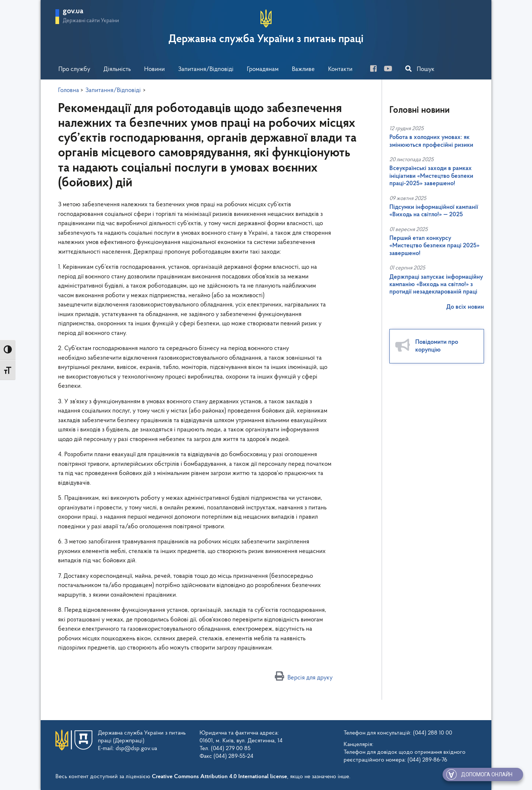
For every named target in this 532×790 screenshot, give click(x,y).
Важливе (303, 69)
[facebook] (376, 70)
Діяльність (117, 69)
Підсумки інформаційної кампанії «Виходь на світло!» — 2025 (434, 211)
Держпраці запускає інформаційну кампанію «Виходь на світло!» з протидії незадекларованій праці (436, 285)
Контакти (340, 69)
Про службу (74, 69)
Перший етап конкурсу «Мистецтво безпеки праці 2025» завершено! (434, 246)
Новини (154, 69)
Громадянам (263, 69)
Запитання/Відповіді (206, 69)
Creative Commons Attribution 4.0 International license (219, 777)
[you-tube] (391, 70)
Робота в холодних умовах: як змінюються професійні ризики (431, 141)
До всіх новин (465, 307)
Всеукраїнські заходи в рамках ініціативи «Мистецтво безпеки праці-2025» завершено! (431, 176)
